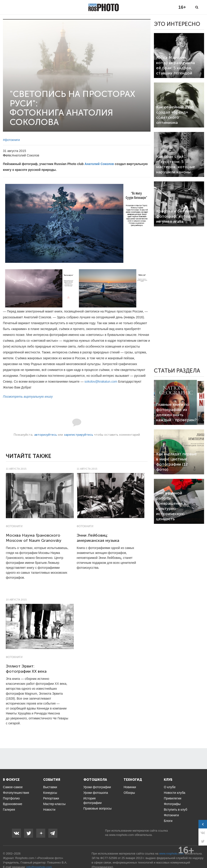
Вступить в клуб (175, 810)
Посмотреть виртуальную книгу (28, 397)
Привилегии (173, 798)
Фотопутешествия (16, 793)
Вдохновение (13, 804)
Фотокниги (14, 526)
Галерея (9, 810)
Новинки (130, 787)
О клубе (170, 787)
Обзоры (129, 793)
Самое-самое (13, 787)
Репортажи (51, 798)
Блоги (168, 821)
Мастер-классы (54, 804)
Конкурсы (50, 793)
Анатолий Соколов (99, 164)
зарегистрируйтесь (79, 435)
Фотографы (172, 804)
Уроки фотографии (97, 787)
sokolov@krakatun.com (101, 382)
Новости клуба (174, 793)
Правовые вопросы (98, 808)
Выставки (50, 787)
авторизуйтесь (46, 435)
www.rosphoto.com (121, 835)
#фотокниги (11, 140)
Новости (49, 810)
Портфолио (11, 798)
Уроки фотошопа (96, 793)
